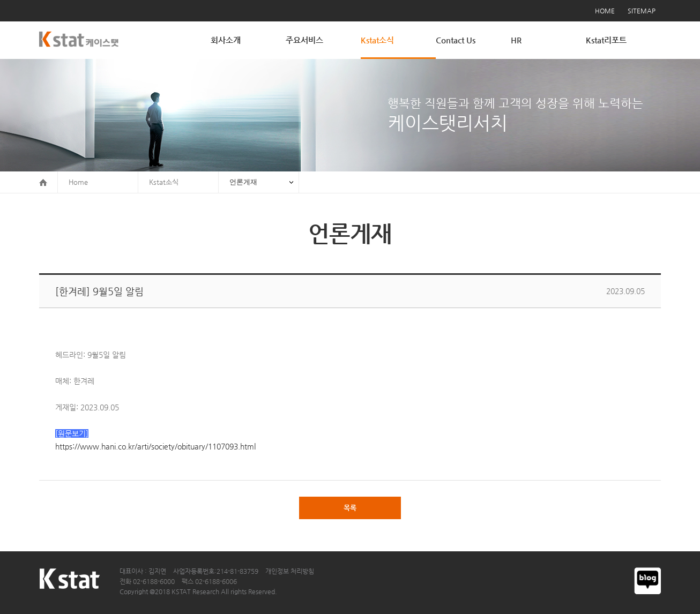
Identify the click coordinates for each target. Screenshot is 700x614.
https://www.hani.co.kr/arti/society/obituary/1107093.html (155, 446)
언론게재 (243, 182)
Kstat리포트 (606, 40)
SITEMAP (642, 11)
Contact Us (456, 40)
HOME (605, 11)
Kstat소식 (377, 40)
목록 (350, 508)
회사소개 (226, 40)
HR (516, 40)
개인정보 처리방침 (290, 571)
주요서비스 (304, 40)
